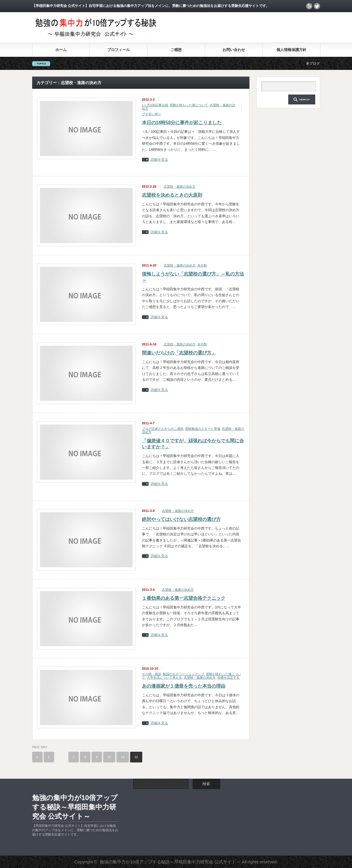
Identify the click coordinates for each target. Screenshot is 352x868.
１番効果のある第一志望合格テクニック (184, 598)
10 (109, 757)
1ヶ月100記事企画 (155, 105)
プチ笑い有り (152, 114)
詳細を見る (159, 160)
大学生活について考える (164, 677)
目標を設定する (228, 677)
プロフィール (118, 50)
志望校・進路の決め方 (180, 186)
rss (309, 6)
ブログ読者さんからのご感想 (163, 429)
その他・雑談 (152, 674)
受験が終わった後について (189, 105)
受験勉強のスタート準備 (203, 429)
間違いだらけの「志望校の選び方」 (179, 353)
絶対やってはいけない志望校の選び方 (181, 519)
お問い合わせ (234, 50)
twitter (317, 6)
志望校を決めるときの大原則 (172, 195)
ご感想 (176, 50)
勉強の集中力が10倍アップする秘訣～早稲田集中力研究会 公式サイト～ (75, 807)
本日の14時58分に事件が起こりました (182, 123)
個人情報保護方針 (291, 50)
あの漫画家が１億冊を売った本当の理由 (184, 686)
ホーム (61, 50)
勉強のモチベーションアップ (184, 674)
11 (123, 757)
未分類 (202, 265)
